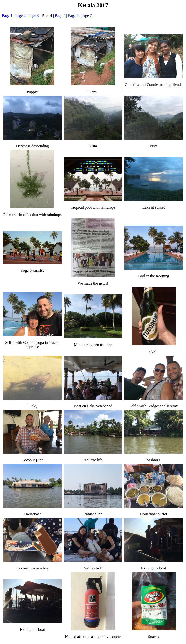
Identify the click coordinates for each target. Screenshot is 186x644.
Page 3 (34, 15)
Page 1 (7, 15)
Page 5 (60, 15)
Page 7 (87, 15)
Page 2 (20, 15)
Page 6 (73, 15)
